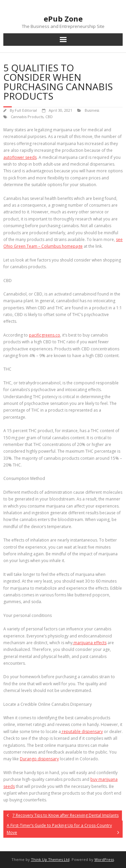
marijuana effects (90, 643)
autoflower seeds (20, 157)
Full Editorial (26, 110)
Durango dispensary (39, 759)
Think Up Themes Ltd (50, 859)
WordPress (104, 859)
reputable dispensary (82, 732)
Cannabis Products (27, 117)
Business (92, 110)
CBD (49, 117)
